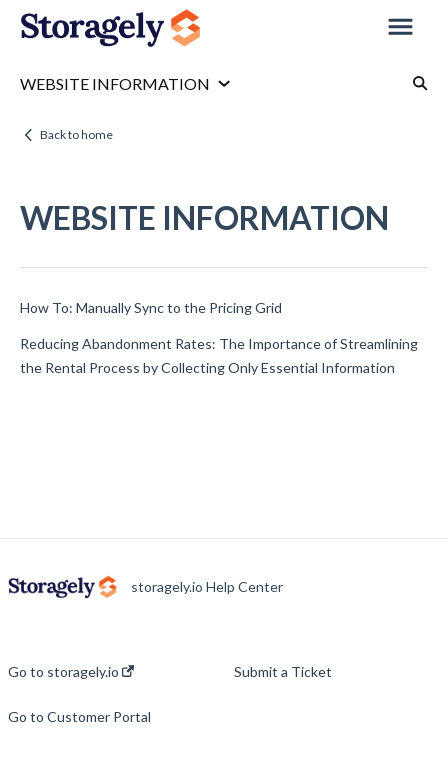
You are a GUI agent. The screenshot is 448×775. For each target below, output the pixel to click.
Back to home (76, 134)
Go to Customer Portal (79, 717)
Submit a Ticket (283, 672)
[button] (400, 28)
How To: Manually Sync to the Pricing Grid (151, 307)
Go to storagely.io (71, 672)
